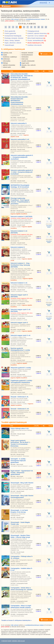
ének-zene (24, 59)
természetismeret (26, 55)
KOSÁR (44, 54)
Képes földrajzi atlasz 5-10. (20, 429)
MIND (23, 67)
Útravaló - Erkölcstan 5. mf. (20, 409)
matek (4, 55)
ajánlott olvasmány (8, 65)
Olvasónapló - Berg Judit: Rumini (22, 483)
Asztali (23, 641)
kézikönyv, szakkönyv (9, 57)
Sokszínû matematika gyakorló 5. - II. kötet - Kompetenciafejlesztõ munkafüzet (22, 172)
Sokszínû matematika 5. (19, 123)
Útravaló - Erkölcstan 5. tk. (20, 397)
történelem (24, 57)
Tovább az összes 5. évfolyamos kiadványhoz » (16, 620)
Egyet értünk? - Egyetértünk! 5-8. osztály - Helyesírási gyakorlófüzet (22, 473)
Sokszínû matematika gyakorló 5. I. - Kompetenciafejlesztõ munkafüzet (22, 157)
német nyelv (6, 67)
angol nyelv (24, 63)
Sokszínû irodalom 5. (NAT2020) (21, 217)
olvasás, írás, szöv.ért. (28, 65)
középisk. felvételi (27, 53)
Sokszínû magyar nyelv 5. (19, 323)
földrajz (5, 63)
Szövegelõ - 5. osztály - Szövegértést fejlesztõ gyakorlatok (18, 461)
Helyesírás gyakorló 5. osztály (21, 368)
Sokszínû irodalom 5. (18, 247)
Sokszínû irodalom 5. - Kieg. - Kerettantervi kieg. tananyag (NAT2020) (21, 265)
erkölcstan (6, 59)
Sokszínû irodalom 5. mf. (19, 283)
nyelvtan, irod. (7, 53)
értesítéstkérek (49, 226)
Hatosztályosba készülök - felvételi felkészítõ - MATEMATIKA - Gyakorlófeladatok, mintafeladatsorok (20, 101)
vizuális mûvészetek (27, 61)
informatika (6, 61)
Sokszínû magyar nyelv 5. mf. (21, 335)
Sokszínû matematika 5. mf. (20, 139)
